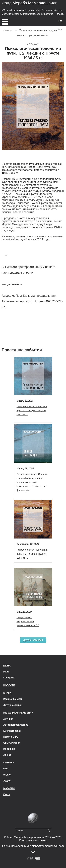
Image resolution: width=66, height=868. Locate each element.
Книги (7, 693)
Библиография (12, 731)
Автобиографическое (16, 725)
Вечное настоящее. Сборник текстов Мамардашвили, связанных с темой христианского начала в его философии (32, 482)
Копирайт (9, 678)
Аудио (7, 781)
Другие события (33, 640)
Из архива (9, 749)
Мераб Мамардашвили (18, 713)
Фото (6, 769)
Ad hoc (7, 755)
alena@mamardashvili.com (48, 846)
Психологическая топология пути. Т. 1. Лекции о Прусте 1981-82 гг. (32, 410)
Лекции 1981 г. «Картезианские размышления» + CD (28, 622)
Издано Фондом (13, 699)
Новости (8, 30)
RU (60, 21)
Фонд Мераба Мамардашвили (30, 3)
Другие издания (12, 705)
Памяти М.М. (11, 737)
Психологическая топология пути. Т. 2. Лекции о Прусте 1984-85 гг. (32, 554)
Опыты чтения (12, 743)
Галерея (9, 763)
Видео (7, 775)
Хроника (8, 719)
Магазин (9, 788)
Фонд (7, 666)
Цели (6, 672)
